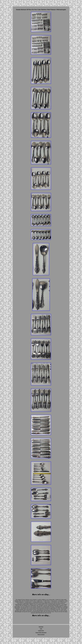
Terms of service (41, 635)
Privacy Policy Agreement (41, 633)
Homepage (41, 627)
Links (41, 629)
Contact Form (41, 631)
